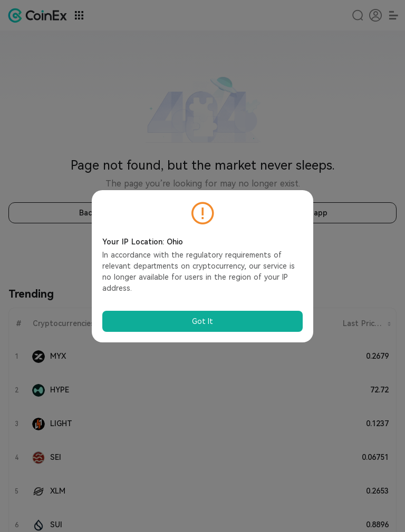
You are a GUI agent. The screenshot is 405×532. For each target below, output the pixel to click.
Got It (202, 321)
